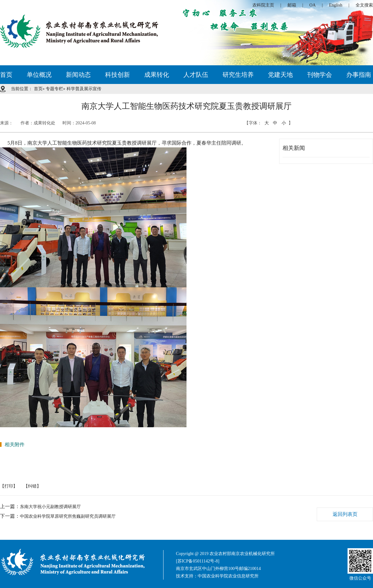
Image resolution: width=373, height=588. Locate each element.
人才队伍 (196, 75)
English (336, 5)
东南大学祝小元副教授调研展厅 (50, 507)
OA (312, 5)
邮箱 (292, 5)
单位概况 (39, 75)
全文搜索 (364, 5)
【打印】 (9, 486)
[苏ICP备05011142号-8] (198, 561)
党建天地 (280, 75)
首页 (6, 75)
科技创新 (117, 75)
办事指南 (359, 75)
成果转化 (157, 75)
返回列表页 (345, 514)
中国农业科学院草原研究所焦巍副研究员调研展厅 (68, 516)
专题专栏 (54, 89)
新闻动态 (78, 75)
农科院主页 (263, 5)
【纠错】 (32, 486)
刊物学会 (320, 75)
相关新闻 (294, 148)
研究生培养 (238, 75)
